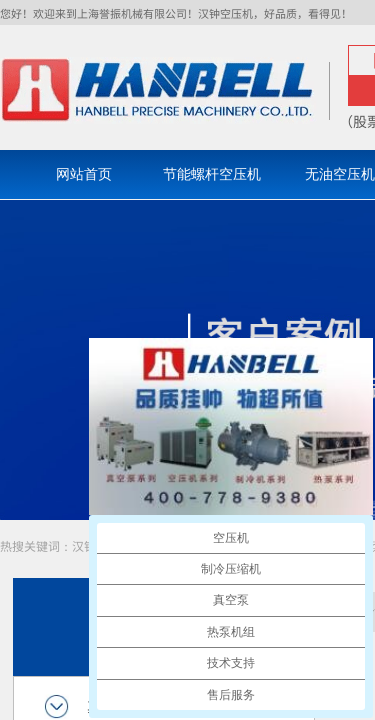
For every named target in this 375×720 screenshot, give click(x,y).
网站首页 (84, 174)
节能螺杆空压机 (212, 174)
